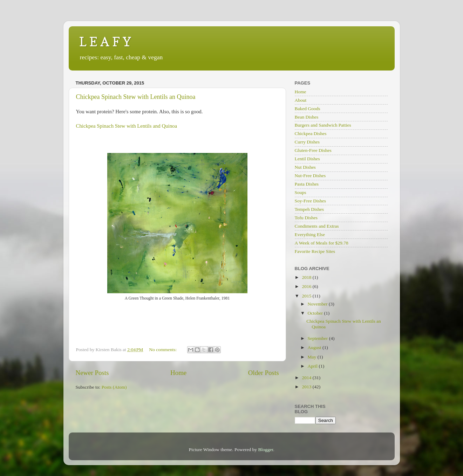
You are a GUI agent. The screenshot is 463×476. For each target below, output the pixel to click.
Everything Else (310, 234)
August (315, 347)
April (313, 366)
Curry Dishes (307, 142)
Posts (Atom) (114, 387)
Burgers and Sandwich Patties (323, 125)
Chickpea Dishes (311, 133)
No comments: (164, 350)
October (316, 313)
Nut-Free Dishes (310, 176)
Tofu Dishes (306, 218)
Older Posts (264, 373)
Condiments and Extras (317, 226)
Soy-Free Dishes (311, 201)
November (318, 304)
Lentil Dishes (307, 159)
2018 (307, 277)
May (313, 357)
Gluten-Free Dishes (313, 150)
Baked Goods (308, 109)
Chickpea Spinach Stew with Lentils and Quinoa (127, 126)
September (318, 338)
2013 (307, 387)
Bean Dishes (307, 117)
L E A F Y (105, 42)
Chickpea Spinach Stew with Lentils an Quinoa (136, 97)
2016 (307, 286)
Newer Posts (92, 373)
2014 (307, 378)
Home (178, 373)
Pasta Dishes (307, 184)
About (301, 100)
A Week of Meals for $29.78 (322, 243)
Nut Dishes (305, 167)
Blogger (265, 450)
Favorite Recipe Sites (315, 251)
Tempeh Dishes (309, 209)
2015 (307, 296)
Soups (301, 192)
